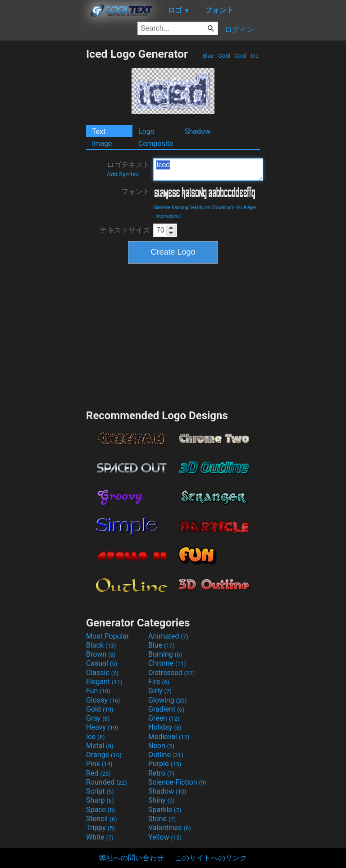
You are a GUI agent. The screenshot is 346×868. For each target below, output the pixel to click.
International (168, 216)
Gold (100, 709)
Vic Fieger (246, 208)
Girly (160, 691)
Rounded (107, 782)
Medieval (169, 737)
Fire (159, 682)
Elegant (104, 682)
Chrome (167, 663)
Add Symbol (123, 174)
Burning (165, 654)
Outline (166, 755)
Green (164, 718)
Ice (255, 56)
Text (99, 131)
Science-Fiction (177, 782)
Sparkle (165, 810)
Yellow (165, 837)
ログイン (239, 30)
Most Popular (108, 636)
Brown (101, 654)
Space (100, 810)
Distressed (171, 673)
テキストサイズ (125, 230)
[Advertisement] (43, 183)
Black (101, 645)
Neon (161, 746)
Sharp (100, 800)
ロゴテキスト (128, 169)
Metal (100, 746)
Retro (161, 773)
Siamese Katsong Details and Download (193, 208)
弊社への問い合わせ (132, 858)
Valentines (170, 828)
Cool (240, 56)
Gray (98, 718)
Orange (104, 755)
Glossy (103, 700)
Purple (165, 764)
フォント (136, 191)
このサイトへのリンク (211, 858)
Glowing (167, 700)
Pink (99, 764)
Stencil (101, 819)
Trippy (100, 828)
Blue (208, 56)
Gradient (166, 709)
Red (98, 773)
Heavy (102, 727)
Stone (162, 819)
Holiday (165, 727)
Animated (168, 636)
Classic (102, 673)
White (100, 837)
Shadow (198, 131)
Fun (98, 691)
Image (102, 144)
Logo (146, 131)
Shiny (162, 800)
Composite (156, 144)
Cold (224, 56)
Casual (102, 663)
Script (100, 791)
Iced (208, 169)
